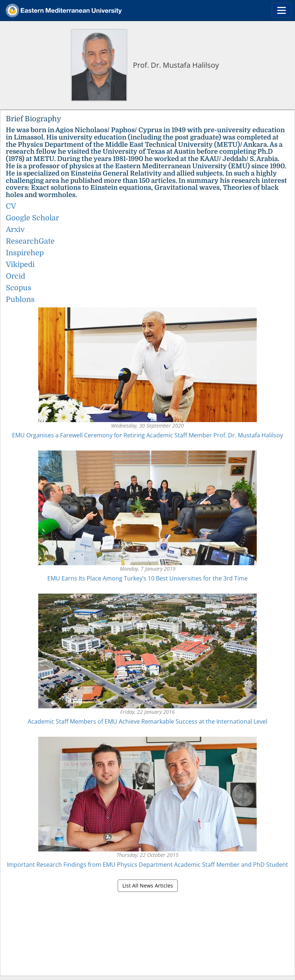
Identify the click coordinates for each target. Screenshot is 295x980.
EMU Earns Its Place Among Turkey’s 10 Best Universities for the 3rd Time (147, 578)
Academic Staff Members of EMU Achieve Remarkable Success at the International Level (147, 721)
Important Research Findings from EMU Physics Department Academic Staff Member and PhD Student (147, 865)
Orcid (15, 276)
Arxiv (15, 230)
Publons (20, 300)
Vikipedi (20, 265)
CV (11, 206)
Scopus (19, 288)
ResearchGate (30, 241)
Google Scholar (32, 218)
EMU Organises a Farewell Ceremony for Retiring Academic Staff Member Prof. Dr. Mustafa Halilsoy (147, 435)
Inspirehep (25, 253)
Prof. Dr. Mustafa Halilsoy (176, 65)
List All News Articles (148, 885)
